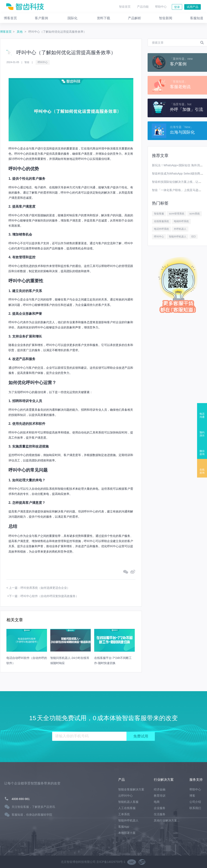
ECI (194, 237)
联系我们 (195, 808)
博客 (192, 796)
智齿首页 (125, 7)
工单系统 (124, 814)
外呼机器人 (180, 229)
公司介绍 (195, 802)
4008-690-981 (21, 799)
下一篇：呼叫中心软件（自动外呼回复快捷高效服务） (44, 596)
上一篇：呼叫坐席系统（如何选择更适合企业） (39, 588)
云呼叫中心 (125, 796)
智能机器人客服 (128, 802)
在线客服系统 (161, 221)
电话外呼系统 (161, 229)
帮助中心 (161, 7)
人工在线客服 (127, 808)
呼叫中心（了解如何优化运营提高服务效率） (57, 32)
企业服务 (160, 808)
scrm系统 (195, 214)
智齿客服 (159, 214)
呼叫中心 (43, 62)
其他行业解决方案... (167, 820)
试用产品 (193, 7)
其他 (20, 32)
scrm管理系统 (177, 214)
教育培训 (160, 796)
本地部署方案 (127, 833)
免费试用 (141, 736)
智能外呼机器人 (178, 237)
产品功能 (143, 7)
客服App (124, 827)
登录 (177, 7)
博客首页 (6, 32)
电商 (157, 802)
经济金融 (160, 789)
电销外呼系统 (181, 221)
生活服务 (160, 814)
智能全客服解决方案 (131, 789)
